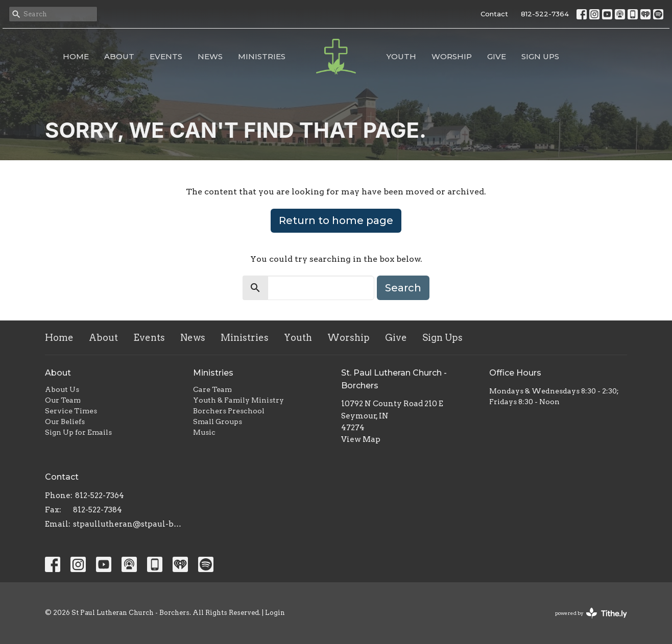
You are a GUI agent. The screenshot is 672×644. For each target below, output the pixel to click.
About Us (62, 389)
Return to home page (336, 220)
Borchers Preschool (229, 411)
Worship (452, 56)
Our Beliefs (65, 422)
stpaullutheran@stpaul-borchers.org (128, 524)
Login (275, 613)
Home (76, 56)
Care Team (212, 389)
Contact (494, 14)
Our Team (63, 400)
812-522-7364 (545, 14)
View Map (361, 439)
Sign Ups (540, 56)
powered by (591, 613)
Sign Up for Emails (78, 432)
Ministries (262, 56)
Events (166, 56)
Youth (401, 56)
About (119, 56)
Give (497, 56)
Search (403, 288)
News (210, 56)
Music (204, 432)
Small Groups (218, 422)
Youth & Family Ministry (238, 400)
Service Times (71, 411)
